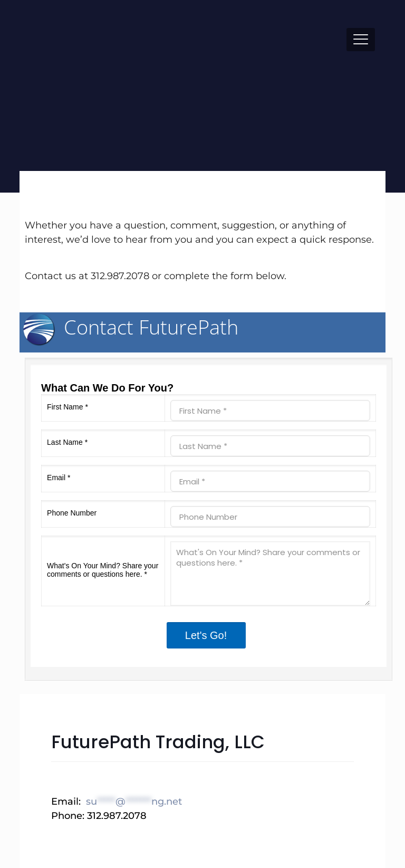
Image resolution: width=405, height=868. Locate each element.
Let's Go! (206, 635)
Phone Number (72, 513)
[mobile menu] (361, 40)
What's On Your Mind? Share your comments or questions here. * (103, 570)
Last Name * (67, 442)
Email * (59, 478)
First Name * (67, 407)
